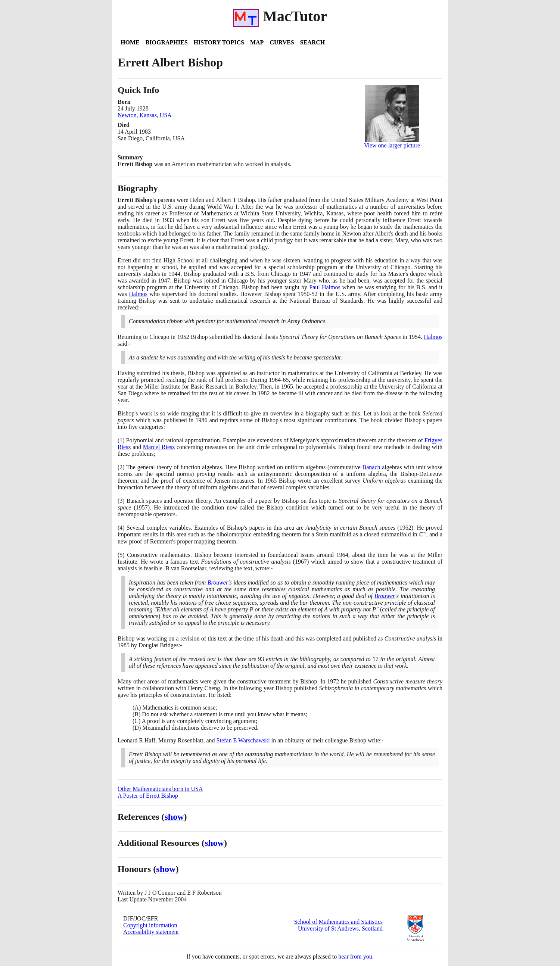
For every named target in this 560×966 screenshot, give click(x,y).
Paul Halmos (325, 287)
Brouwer (218, 582)
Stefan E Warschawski (242, 740)
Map (257, 42)
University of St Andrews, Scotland (340, 928)
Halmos (138, 294)
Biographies (167, 42)
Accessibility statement (151, 932)
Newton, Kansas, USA (145, 115)
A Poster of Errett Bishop (148, 796)
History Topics (219, 42)
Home (130, 42)
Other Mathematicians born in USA (160, 789)
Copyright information (150, 925)
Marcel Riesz (159, 447)
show (174, 817)
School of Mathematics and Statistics (338, 922)
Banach (371, 467)
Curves (282, 42)
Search (313, 42)
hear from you (355, 956)
